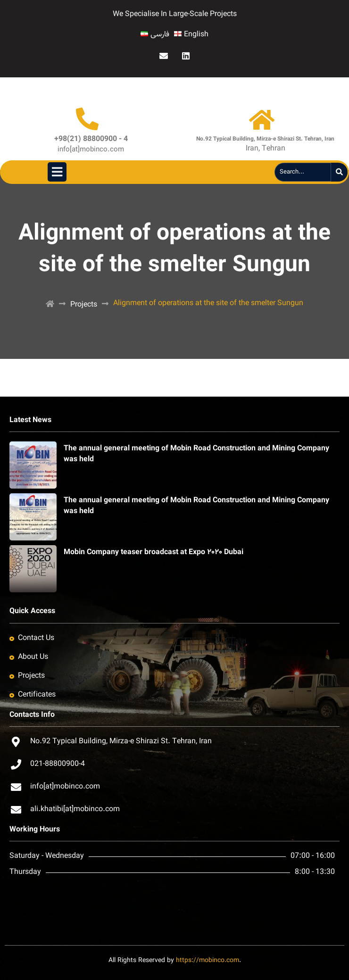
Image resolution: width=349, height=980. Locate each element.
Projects (84, 305)
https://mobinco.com (208, 961)
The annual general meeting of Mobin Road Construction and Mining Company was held (196, 454)
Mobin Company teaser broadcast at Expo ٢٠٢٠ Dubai (154, 552)
